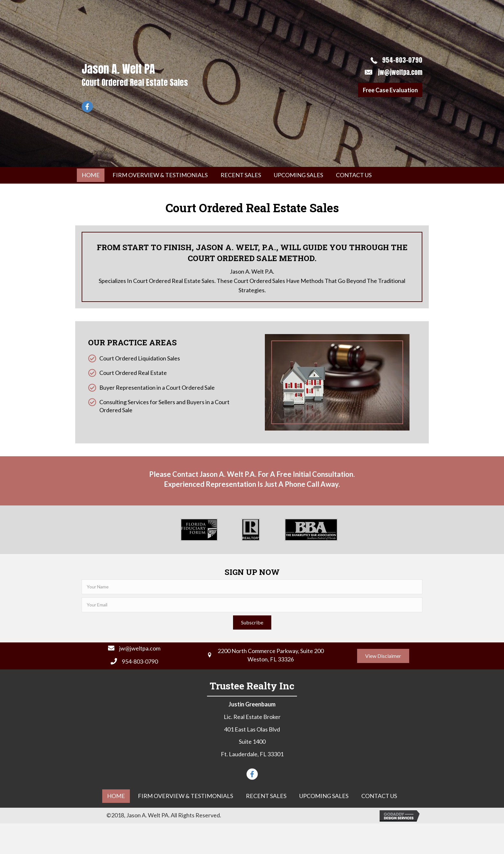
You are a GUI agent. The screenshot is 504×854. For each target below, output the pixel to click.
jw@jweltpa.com (400, 72)
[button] (390, 90)
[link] (91, 175)
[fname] (252, 587)
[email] (252, 605)
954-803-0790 (402, 60)
